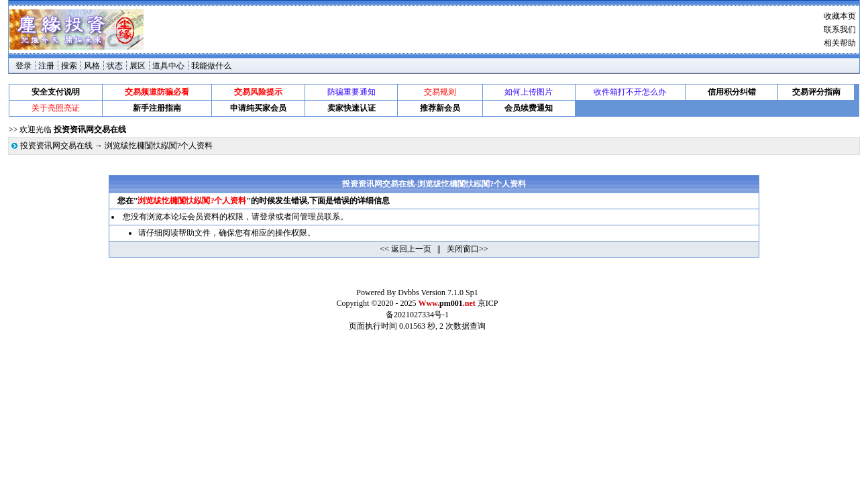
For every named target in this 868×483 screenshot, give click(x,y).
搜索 (69, 66)
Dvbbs (408, 292)
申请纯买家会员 (258, 108)
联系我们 (840, 30)
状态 (115, 66)
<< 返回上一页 (406, 249)
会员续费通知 (529, 108)
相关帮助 (840, 43)
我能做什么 (211, 66)
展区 (138, 66)
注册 (46, 66)
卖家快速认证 (351, 108)
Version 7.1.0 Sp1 (449, 292)
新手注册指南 (157, 108)
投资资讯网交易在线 (56, 146)
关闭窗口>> (468, 249)
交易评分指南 (816, 92)
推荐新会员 (440, 108)
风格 (92, 66)
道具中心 (168, 66)
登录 (23, 66)
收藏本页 (840, 16)
